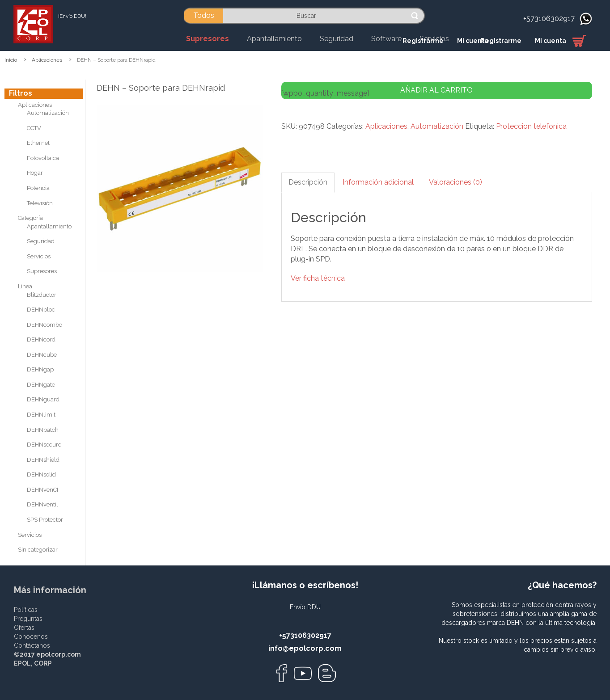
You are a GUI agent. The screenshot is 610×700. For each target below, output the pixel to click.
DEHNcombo (44, 325)
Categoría (30, 218)
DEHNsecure (44, 445)
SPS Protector (45, 520)
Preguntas (28, 619)
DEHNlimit (41, 415)
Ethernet (38, 143)
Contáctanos (32, 645)
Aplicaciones (47, 60)
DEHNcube (42, 355)
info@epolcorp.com (305, 648)
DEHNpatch (43, 430)
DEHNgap (40, 369)
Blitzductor (42, 295)
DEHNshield (43, 460)
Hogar (35, 173)
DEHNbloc (41, 310)
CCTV (34, 128)
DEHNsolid (41, 474)
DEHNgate (41, 385)
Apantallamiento (49, 226)
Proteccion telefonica (531, 126)
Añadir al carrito (436, 90)
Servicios (39, 256)
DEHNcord (41, 339)
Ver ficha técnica (318, 278)
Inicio (11, 60)
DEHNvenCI (42, 490)
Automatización (48, 113)
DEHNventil (42, 504)
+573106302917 (549, 19)
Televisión (40, 203)
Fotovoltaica (43, 158)
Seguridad (41, 241)
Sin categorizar (38, 550)
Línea (25, 286)
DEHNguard (43, 399)
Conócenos (31, 637)
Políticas (26, 610)
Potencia (38, 188)
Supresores (42, 271)
